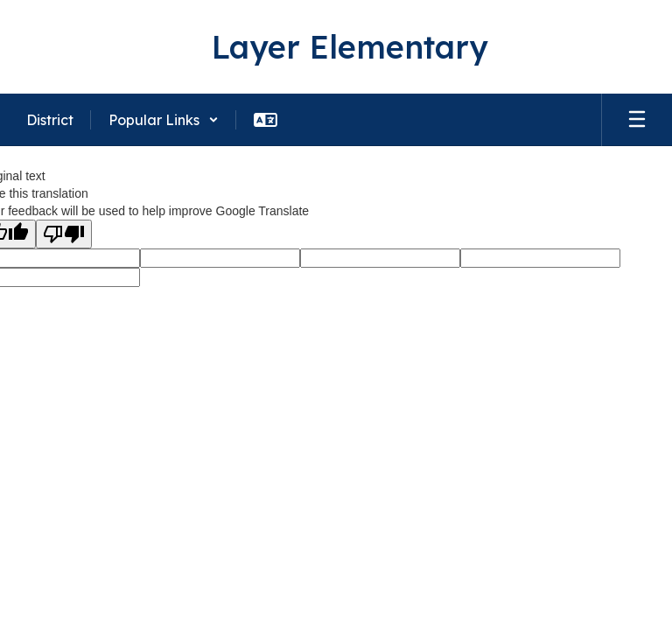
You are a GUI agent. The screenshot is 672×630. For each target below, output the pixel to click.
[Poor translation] (64, 234)
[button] (164, 120)
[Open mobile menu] (637, 120)
